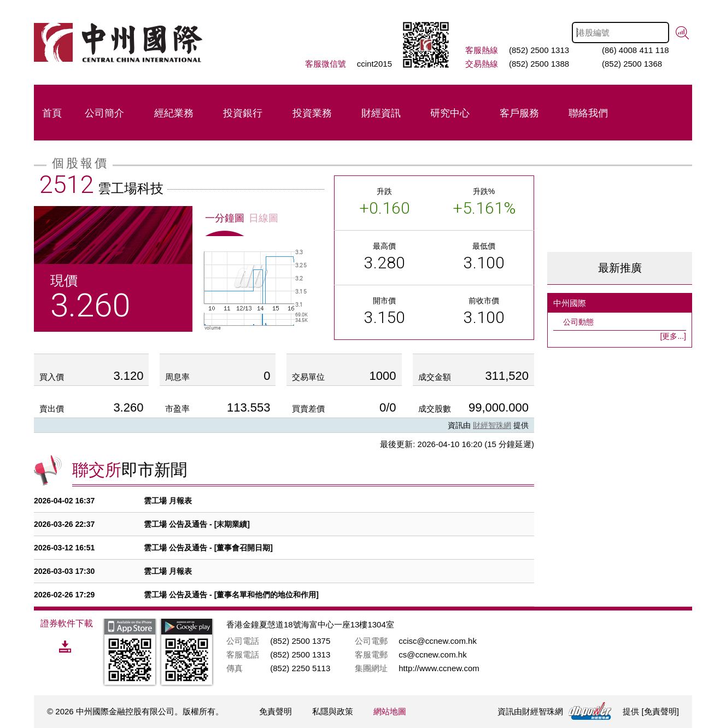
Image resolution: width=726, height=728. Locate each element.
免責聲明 (276, 711)
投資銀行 (243, 113)
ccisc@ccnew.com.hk (438, 641)
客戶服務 (519, 113)
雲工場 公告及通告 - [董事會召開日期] (208, 548)
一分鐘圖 (225, 218)
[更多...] (673, 336)
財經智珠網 (492, 425)
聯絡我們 (588, 113)
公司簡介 (104, 113)
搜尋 (683, 33)
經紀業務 (174, 113)
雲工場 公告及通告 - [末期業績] (197, 524)
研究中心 (450, 113)
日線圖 (264, 218)
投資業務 (312, 113)
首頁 (52, 113)
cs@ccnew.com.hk (432, 654)
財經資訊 (381, 113)
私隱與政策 (333, 711)
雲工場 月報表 (168, 501)
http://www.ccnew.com (439, 668)
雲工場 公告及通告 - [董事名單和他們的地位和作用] (231, 595)
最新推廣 (620, 268)
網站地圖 (390, 711)
